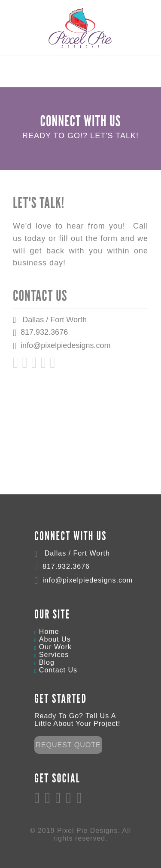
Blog (47, 662)
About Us (55, 639)
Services (54, 655)
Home (49, 632)
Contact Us (58, 670)
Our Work (55, 647)
